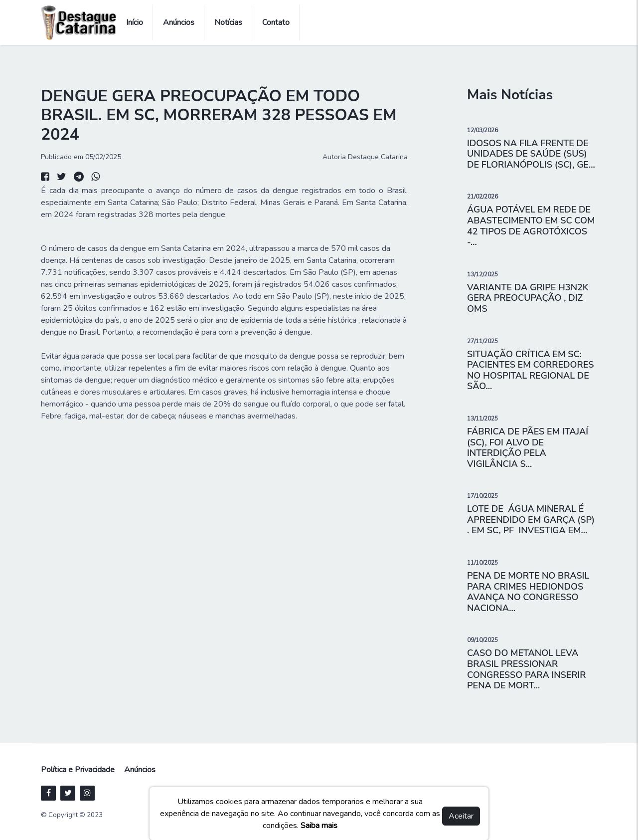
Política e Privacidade (78, 770)
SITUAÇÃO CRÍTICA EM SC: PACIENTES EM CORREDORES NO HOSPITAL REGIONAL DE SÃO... (530, 370)
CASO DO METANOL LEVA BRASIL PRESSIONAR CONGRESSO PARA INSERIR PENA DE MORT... (527, 669)
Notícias (228, 22)
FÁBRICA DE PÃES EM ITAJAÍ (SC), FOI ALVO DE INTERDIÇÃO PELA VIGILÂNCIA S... (528, 448)
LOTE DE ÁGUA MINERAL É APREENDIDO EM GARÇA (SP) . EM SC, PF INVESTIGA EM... (531, 520)
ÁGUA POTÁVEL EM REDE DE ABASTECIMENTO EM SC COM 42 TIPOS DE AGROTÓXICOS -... (531, 226)
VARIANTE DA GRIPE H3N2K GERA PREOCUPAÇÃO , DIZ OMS (528, 298)
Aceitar (461, 816)
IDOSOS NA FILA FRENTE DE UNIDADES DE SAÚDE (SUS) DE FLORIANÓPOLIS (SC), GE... (531, 154)
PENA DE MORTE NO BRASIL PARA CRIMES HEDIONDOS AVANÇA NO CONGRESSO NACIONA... (528, 592)
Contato (276, 22)
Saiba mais (319, 826)
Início (135, 22)
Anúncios (179, 22)
